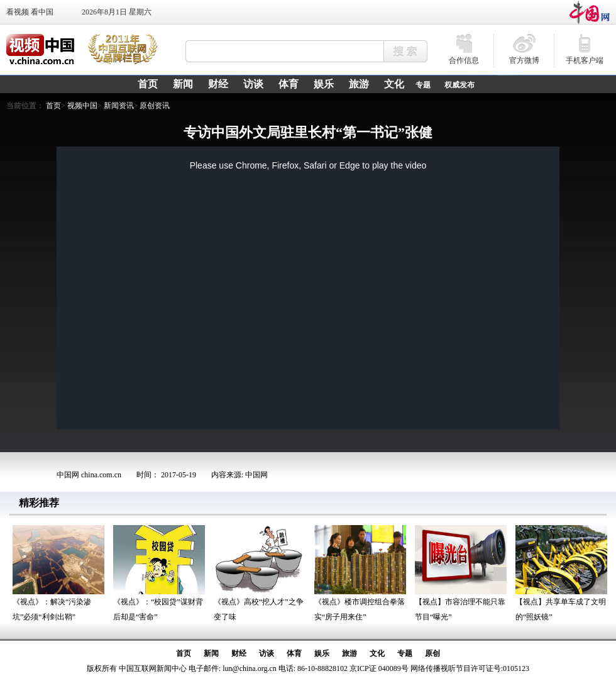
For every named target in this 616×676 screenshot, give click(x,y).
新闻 (211, 653)
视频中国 (82, 106)
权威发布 (459, 85)
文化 (377, 653)
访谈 (267, 653)
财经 (239, 653)
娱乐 (322, 653)
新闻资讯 (119, 106)
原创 (432, 653)
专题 (423, 85)
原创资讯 (155, 106)
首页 (53, 106)
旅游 (349, 653)
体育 (294, 653)
